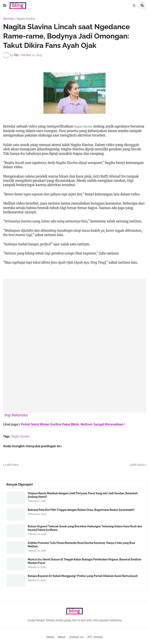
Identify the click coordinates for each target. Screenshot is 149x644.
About (62, 637)
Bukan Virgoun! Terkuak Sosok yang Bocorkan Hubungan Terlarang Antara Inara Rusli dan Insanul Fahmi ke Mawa (85, 528)
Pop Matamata (16, 415)
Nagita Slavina (26, 19)
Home (50, 637)
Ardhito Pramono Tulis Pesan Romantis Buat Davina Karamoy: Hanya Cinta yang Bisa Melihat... (81, 545)
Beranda (8, 19)
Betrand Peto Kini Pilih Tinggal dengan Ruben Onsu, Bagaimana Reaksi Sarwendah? (81, 510)
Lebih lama (137, 465)
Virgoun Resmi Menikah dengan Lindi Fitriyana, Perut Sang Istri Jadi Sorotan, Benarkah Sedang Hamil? (83, 495)
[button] (5, 6)
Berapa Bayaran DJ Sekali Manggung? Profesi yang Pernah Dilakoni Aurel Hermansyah (83, 576)
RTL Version (95, 637)
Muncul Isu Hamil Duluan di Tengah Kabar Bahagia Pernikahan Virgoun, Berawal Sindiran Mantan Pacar (84, 561)
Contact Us (76, 637)
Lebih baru (12, 465)
